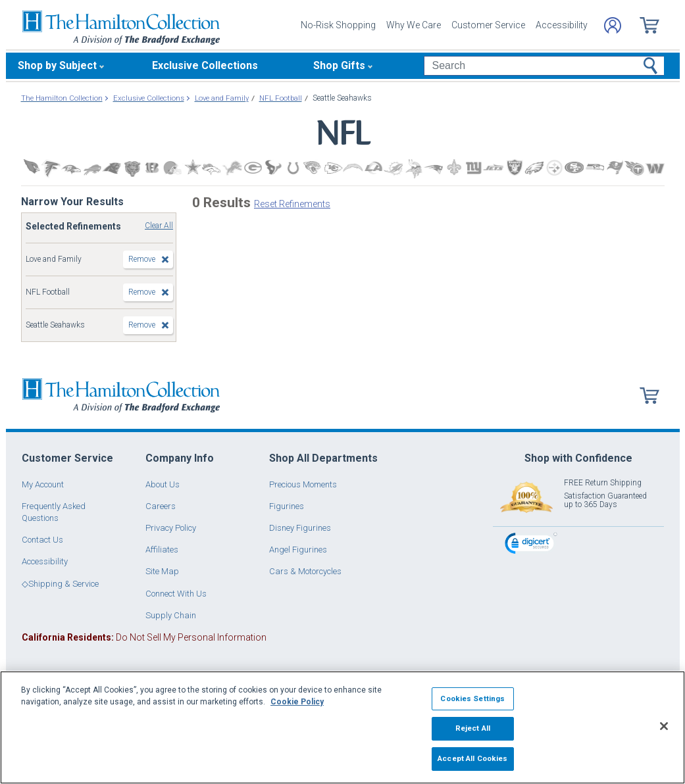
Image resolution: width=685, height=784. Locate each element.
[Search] (544, 66)
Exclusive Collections (205, 65)
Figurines (287, 506)
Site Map (162, 571)
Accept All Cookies (472, 758)
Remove (142, 259)
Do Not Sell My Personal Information (144, 637)
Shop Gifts (339, 65)
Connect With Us (176, 594)
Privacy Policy (171, 528)
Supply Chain (171, 615)
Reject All (473, 728)
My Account (43, 484)
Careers (161, 506)
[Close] (664, 726)
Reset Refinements (292, 204)
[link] (531, 545)
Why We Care (414, 25)
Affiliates (162, 550)
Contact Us (42, 540)
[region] (342, 727)
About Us (163, 484)
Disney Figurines (300, 528)
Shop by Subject (57, 65)
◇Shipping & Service (60, 584)
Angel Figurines (298, 550)
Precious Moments (303, 484)
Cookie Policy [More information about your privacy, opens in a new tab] (297, 702)
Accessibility (562, 25)
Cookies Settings (472, 698)
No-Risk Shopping (338, 25)
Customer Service (488, 25)
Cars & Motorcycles (305, 571)
